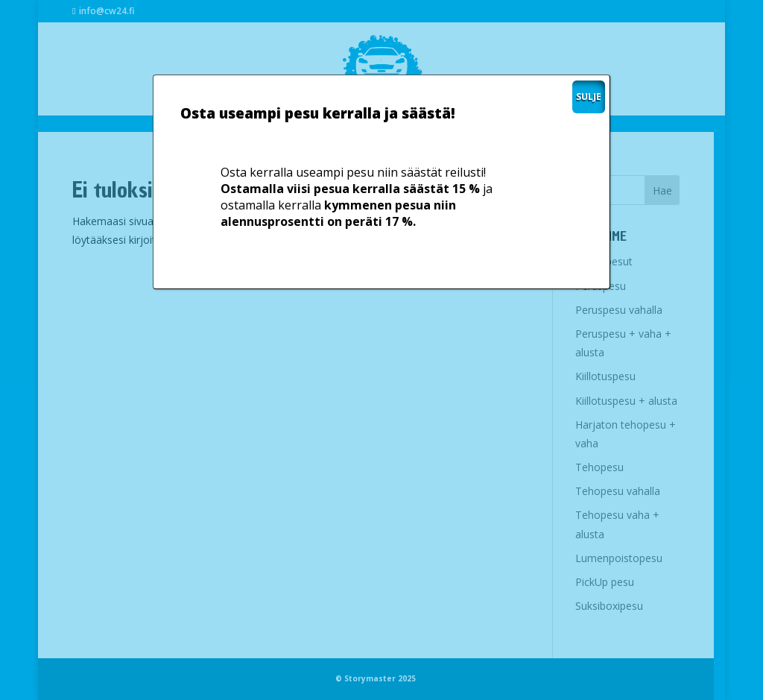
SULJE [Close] (589, 97)
